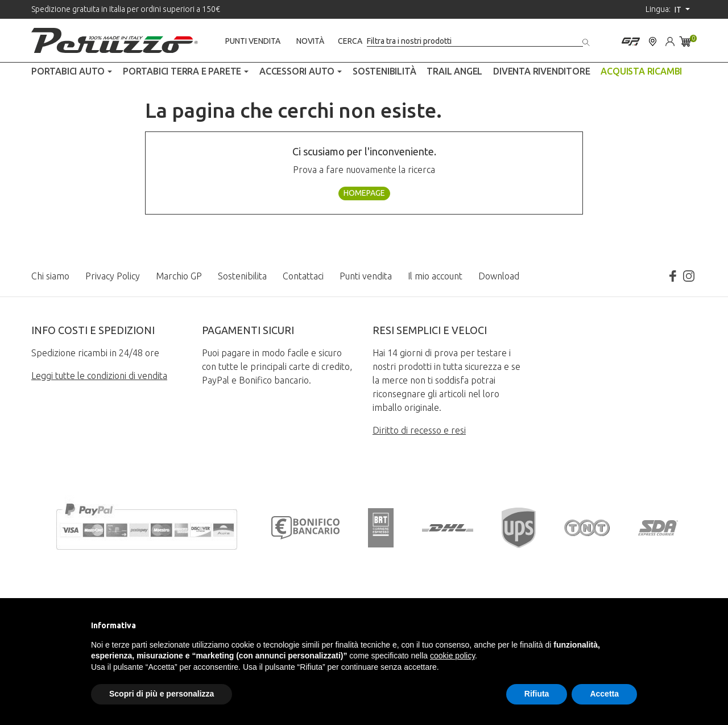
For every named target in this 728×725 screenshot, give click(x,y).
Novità (310, 41)
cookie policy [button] (452, 656)
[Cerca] (475, 41)
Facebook (673, 276)
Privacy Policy (113, 276)
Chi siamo (50, 276)
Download (499, 276)
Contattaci (303, 276)
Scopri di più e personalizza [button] (162, 694)
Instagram (689, 276)
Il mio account (435, 276)
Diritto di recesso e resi (419, 430)
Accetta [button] (604, 694)
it (679, 10)
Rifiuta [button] (537, 694)
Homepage (364, 193)
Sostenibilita (242, 276)
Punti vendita (253, 41)
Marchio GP (179, 276)
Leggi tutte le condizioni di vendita (99, 376)
